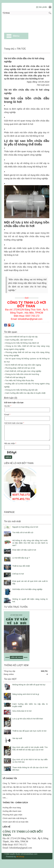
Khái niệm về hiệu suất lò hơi (24, 550)
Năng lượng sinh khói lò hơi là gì (26, 694)
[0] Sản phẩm (42, 7)
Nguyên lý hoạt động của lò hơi (25, 527)
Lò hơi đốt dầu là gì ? (21, 558)
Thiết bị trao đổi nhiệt (21, 566)
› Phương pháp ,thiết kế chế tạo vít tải (20, 368)
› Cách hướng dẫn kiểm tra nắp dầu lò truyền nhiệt (25, 393)
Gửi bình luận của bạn (14, 423)
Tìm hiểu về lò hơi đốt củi (23, 532)
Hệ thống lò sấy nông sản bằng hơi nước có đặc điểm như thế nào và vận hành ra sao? (30, 543)
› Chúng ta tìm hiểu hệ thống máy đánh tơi (22, 343)
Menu (16, 36)
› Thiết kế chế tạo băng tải (15, 377)
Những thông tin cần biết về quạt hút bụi (29, 685)
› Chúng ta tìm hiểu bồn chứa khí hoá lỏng (22, 374)
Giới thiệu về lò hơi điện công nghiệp (27, 589)
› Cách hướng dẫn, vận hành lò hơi (19, 340)
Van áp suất (17, 738)
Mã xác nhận (10, 443)
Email (7, 415)
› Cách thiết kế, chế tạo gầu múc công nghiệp (23, 371)
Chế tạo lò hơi (18, 574)
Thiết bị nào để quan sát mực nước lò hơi (29, 731)
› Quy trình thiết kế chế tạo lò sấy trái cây (21, 337)
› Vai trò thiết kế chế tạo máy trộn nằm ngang (23, 365)
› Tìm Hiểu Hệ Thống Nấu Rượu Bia (19, 380)
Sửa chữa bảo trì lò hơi (22, 711)
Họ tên (8, 406)
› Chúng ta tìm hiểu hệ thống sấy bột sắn (21, 390)
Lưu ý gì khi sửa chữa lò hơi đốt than (28, 719)
